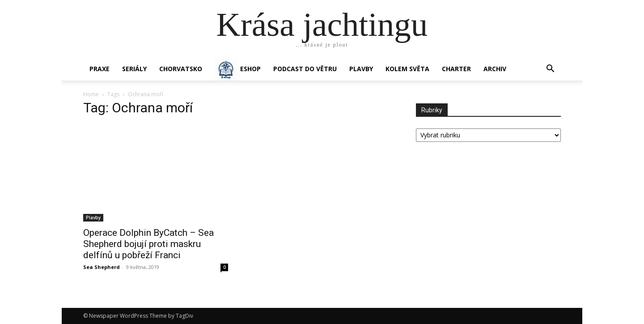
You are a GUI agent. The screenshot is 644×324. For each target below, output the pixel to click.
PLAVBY (361, 69)
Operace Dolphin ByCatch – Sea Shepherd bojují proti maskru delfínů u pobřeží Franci (148, 244)
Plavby (93, 217)
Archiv (495, 69)
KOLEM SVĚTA (407, 69)
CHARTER (456, 69)
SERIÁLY (134, 69)
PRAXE (100, 69)
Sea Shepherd (102, 267)
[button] (550, 70)
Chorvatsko (181, 69)
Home (91, 94)
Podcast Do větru (305, 69)
